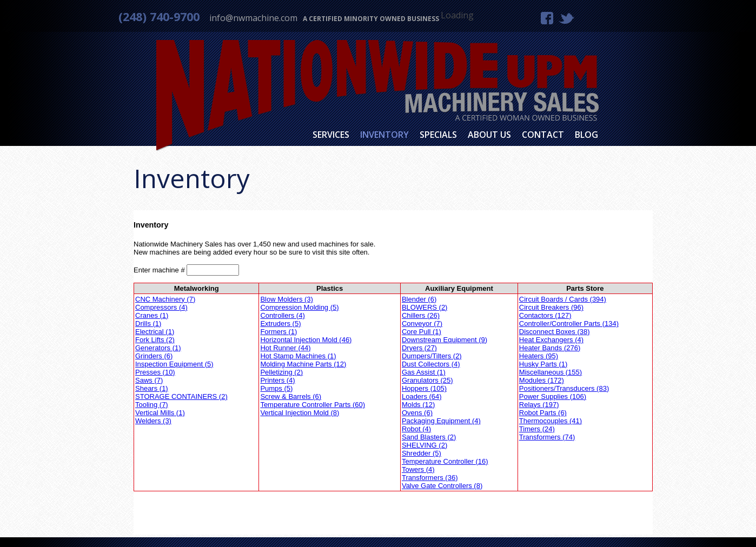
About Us (489, 135)
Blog (586, 135)
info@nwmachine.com (253, 18)
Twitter (566, 18)
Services (331, 135)
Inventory (384, 135)
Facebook (547, 18)
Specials (438, 135)
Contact (543, 135)
